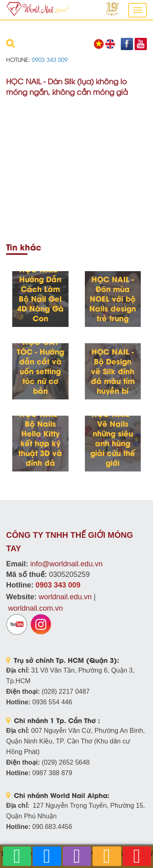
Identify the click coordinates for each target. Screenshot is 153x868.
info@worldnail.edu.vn (66, 564)
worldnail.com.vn (35, 608)
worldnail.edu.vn (65, 597)
